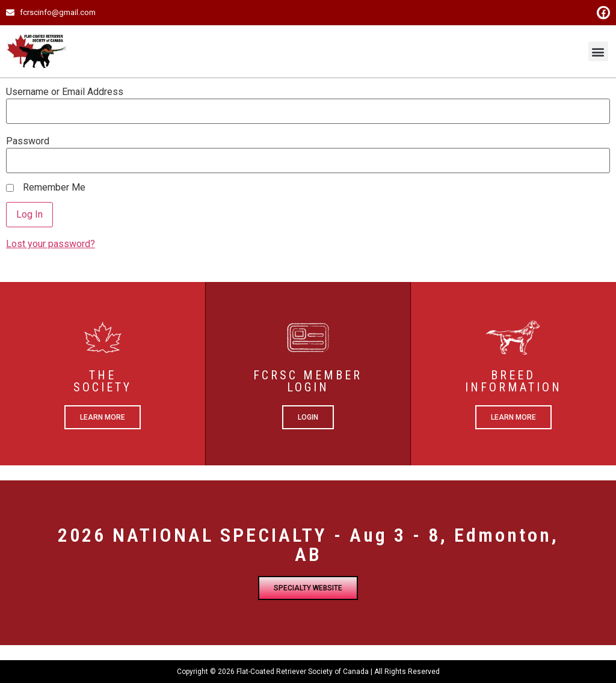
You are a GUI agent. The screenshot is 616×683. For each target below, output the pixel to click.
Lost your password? (51, 244)
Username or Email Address (65, 92)
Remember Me (54, 188)
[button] (598, 51)
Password (28, 141)
